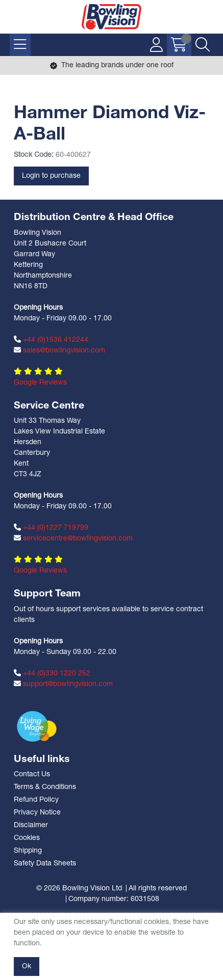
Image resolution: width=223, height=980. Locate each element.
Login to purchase (51, 176)
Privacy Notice (37, 813)
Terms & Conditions (45, 787)
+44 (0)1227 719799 (51, 528)
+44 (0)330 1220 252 (52, 673)
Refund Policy (36, 800)
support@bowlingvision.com (63, 684)
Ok (27, 967)
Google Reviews (40, 383)
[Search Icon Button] (203, 45)
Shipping (28, 851)
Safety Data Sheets (45, 864)
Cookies (27, 838)
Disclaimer (31, 825)
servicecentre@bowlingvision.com (73, 538)
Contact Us (32, 774)
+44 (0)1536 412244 (51, 340)
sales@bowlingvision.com (59, 350)
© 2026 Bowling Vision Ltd (79, 889)
